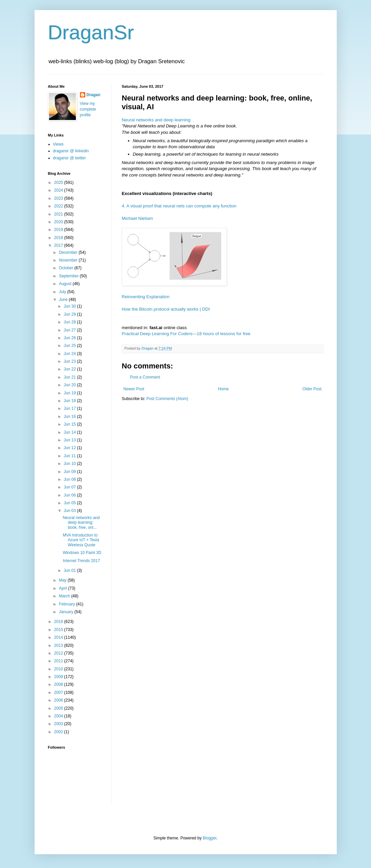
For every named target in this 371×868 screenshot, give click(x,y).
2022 (59, 206)
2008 (59, 684)
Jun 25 (70, 346)
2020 (59, 222)
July (63, 292)
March (65, 596)
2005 (59, 708)
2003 (59, 724)
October (66, 268)
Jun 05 (70, 503)
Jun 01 (70, 570)
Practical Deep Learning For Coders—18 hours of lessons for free (186, 334)
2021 (59, 214)
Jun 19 (70, 393)
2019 (59, 230)
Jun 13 (70, 440)
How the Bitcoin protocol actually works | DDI (166, 309)
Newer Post (134, 389)
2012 (59, 653)
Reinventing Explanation (146, 297)
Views (58, 144)
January (66, 612)
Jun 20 (70, 385)
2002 (59, 732)
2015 (59, 630)
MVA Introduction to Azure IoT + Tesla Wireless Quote (81, 540)
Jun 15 (70, 424)
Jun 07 (70, 487)
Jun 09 (70, 472)
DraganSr (91, 32)
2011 (59, 661)
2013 (59, 645)
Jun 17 (70, 408)
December (69, 252)
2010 (59, 669)
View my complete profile (88, 109)
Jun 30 (70, 306)
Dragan (94, 95)
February (67, 604)
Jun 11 (70, 456)
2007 (59, 693)
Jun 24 (70, 354)
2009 (59, 677)
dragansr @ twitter (69, 158)
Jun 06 (70, 495)
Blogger (210, 838)
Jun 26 (70, 338)
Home (223, 389)
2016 (59, 622)
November (69, 260)
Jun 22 (70, 369)
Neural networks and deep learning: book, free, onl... (81, 523)
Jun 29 (70, 314)
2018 (59, 238)
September (69, 276)
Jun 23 (70, 361)
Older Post (312, 389)
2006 (59, 700)
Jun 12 (70, 448)
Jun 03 (70, 511)
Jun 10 (70, 464)
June (64, 300)
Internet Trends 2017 (81, 561)
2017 (59, 245)
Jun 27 (70, 330)
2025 (59, 183)
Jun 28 (70, 322)
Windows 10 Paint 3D (82, 553)
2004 (59, 716)
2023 (59, 198)
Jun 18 (70, 401)
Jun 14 (70, 432)
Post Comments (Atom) (167, 399)
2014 (59, 637)
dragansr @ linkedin (71, 151)
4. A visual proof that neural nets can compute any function (179, 206)
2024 (59, 190)
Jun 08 (70, 479)
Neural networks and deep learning (156, 120)
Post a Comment (145, 377)
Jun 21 (70, 377)
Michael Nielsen (137, 218)
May (63, 580)
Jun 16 (70, 417)
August (66, 284)
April (63, 588)
